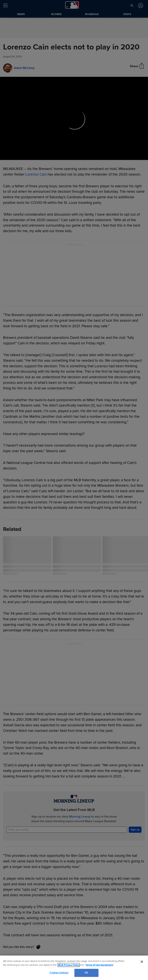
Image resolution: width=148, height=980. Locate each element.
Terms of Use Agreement (99, 965)
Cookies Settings (59, 973)
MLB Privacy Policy (69, 965)
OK (86, 973)
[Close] (142, 962)
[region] (74, 968)
